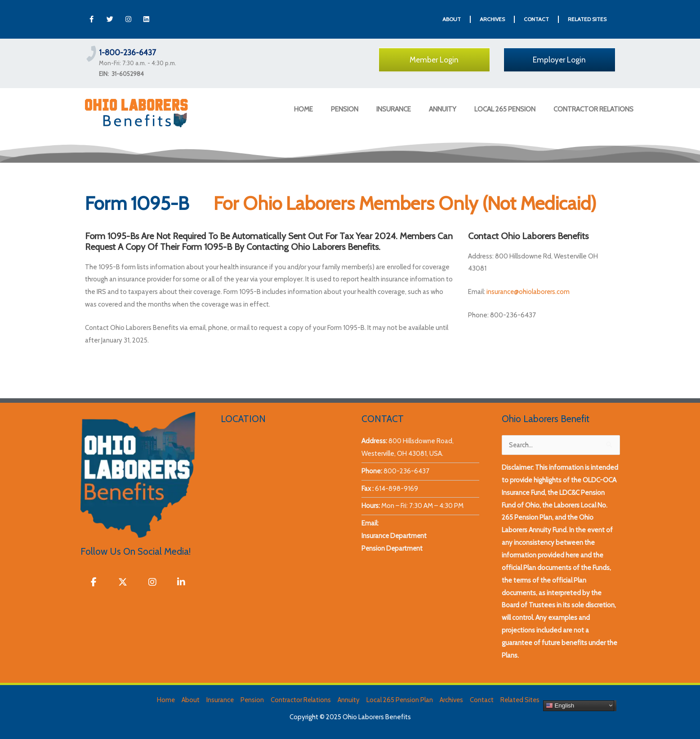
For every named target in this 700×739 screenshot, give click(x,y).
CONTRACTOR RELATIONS (593, 109)
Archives (452, 700)
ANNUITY (443, 109)
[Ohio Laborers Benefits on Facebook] (94, 582)
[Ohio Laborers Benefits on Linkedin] (181, 582)
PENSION (345, 109)
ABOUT (452, 19)
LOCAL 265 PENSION (505, 109)
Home (163, 700)
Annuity (348, 700)
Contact (483, 700)
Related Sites (522, 700)
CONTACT (536, 19)
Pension (251, 700)
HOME (303, 109)
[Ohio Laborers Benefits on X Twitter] (123, 582)
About (189, 700)
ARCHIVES (492, 19)
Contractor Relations (300, 700)
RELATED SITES (587, 19)
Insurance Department (395, 536)
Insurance (218, 700)
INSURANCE (394, 109)
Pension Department (393, 548)
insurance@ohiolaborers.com (528, 292)
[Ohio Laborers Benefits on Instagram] (152, 582)
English (563, 705)
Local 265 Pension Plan (400, 700)
